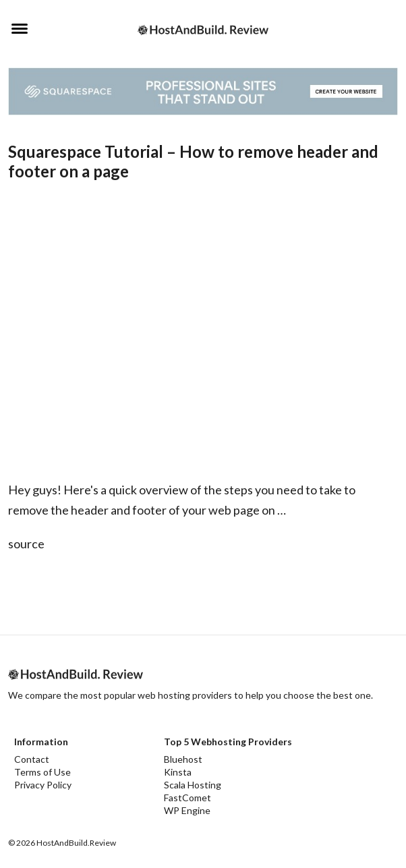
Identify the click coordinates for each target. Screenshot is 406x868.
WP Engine (187, 810)
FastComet (187, 798)
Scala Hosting (193, 785)
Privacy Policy (43, 785)
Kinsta (178, 772)
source (26, 544)
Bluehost (183, 759)
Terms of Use (42, 772)
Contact (32, 759)
